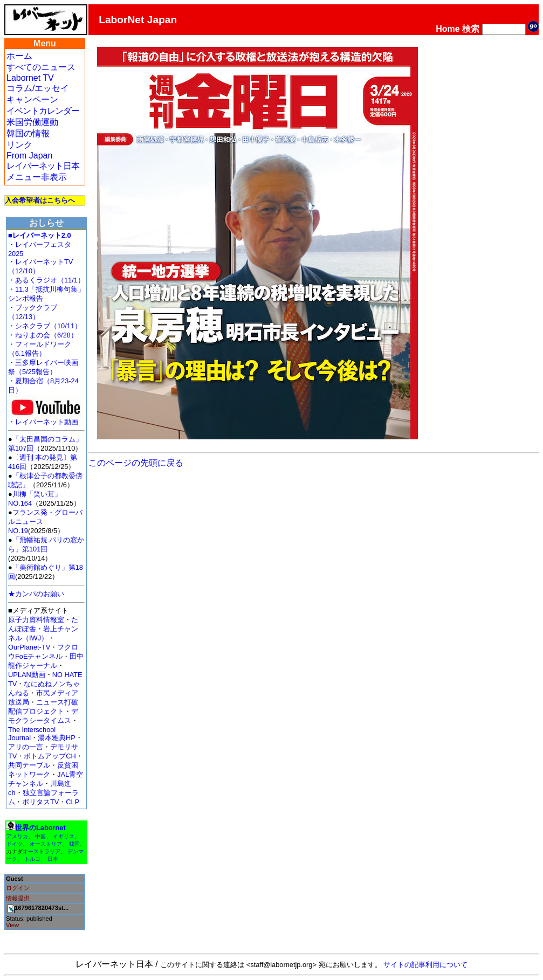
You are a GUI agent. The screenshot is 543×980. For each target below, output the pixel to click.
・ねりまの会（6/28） (43, 335)
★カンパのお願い (36, 594)
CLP (73, 802)
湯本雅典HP (57, 738)
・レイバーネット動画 (46, 419)
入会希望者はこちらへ (40, 200)
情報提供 (18, 898)
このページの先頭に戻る (136, 463)
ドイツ (15, 844)
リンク (19, 145)
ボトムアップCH (50, 756)
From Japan (29, 156)
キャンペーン (32, 99)
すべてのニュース (41, 67)
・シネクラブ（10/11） (45, 326)
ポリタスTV (40, 802)
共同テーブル (29, 765)
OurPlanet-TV (29, 647)
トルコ (32, 859)
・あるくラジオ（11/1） (46, 280)
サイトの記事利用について (425, 965)
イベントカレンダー (43, 111)
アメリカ (17, 836)
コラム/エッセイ (38, 88)
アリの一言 (26, 747)
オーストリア (46, 844)
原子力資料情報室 (36, 620)
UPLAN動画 (27, 675)
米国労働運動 (32, 122)
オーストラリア (42, 851)
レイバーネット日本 (43, 166)
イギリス (64, 836)
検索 (471, 29)
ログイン (18, 888)
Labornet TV (30, 78)
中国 (40, 836)
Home (448, 29)
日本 (53, 859)
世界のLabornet (40, 828)
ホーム (19, 56)
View (12, 925)
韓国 (74, 844)
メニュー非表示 (37, 177)
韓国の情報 (28, 133)
